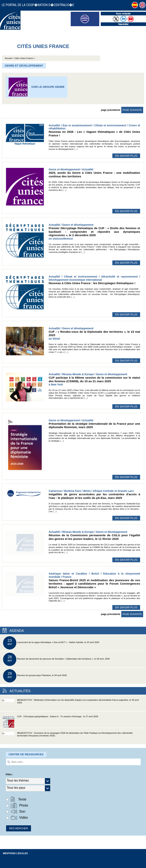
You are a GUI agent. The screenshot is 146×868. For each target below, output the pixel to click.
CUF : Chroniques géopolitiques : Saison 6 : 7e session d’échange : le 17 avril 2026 (50, 721)
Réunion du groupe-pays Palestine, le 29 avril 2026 (35, 676)
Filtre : (9, 774)
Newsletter (123, 24)
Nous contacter (123, 14)
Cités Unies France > (25, 58)
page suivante (132, 110)
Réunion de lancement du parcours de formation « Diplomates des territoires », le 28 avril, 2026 (56, 659)
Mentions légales (15, 853)
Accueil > (10, 58)
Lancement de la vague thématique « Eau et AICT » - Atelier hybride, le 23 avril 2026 (51, 643)
